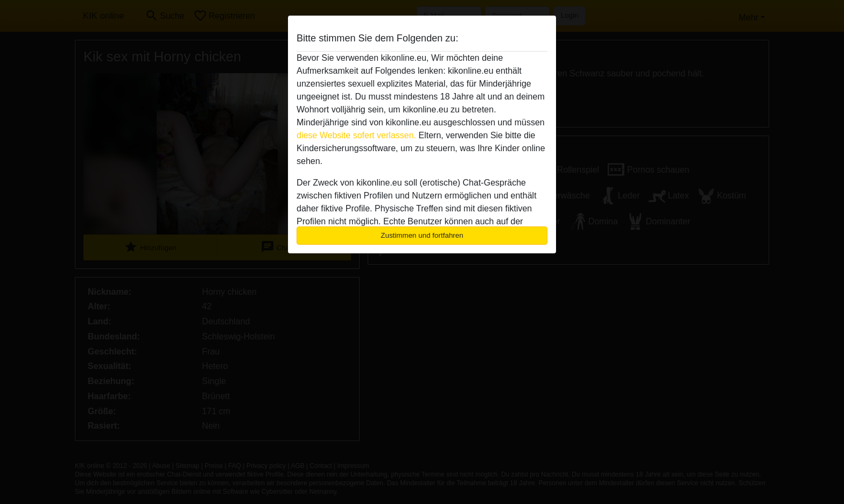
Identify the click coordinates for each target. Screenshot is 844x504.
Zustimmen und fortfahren (422, 235)
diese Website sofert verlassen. (356, 135)
